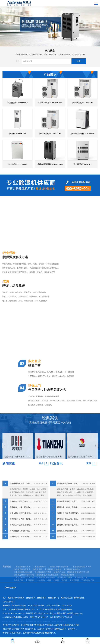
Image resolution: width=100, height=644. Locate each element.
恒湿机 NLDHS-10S (28, 134)
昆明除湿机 (31, 598)
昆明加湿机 (42, 598)
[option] (50, 26)
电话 (63, 641)
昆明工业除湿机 (50, 54)
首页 (4, 598)
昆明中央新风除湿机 (16, 598)
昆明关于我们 (9, 602)
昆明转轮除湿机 (79, 54)
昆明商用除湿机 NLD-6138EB (60, 164)
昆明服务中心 (54, 598)
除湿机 (38, 641)
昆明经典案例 (66, 598)
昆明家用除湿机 (21, 54)
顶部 (87, 641)
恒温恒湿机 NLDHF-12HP (60, 134)
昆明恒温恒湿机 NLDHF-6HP (60, 103)
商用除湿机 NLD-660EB (28, 103)
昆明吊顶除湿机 (64, 54)
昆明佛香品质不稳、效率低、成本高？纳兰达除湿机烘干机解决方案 (21, 527)
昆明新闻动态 (79, 598)
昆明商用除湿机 (36, 54)
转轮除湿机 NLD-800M (28, 164)
